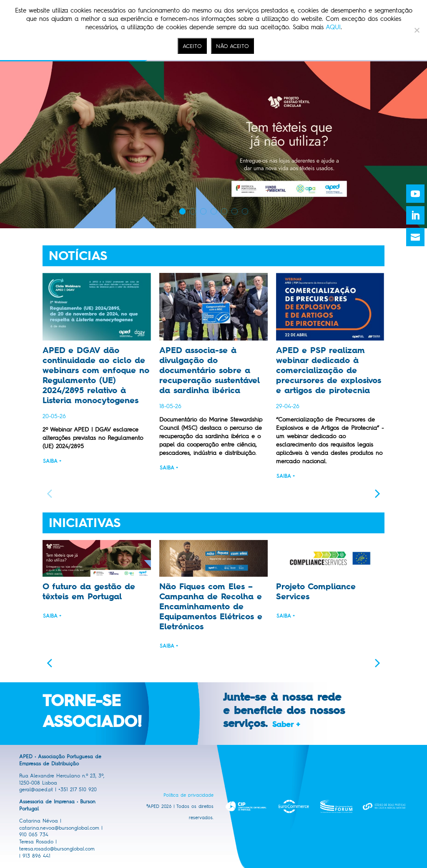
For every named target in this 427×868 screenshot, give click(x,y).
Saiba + (52, 461)
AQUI (333, 27)
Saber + (286, 724)
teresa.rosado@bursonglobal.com (57, 849)
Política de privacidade (188, 795)
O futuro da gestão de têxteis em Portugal (89, 591)
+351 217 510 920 (78, 790)
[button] (378, 493)
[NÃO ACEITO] (417, 30)
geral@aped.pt (36, 790)
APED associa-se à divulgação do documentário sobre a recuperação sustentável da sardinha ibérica (209, 370)
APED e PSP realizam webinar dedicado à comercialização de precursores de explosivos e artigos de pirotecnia (329, 370)
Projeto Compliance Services (316, 591)
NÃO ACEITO (232, 46)
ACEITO (192, 46)
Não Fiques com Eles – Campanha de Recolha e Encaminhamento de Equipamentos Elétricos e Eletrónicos (211, 606)
